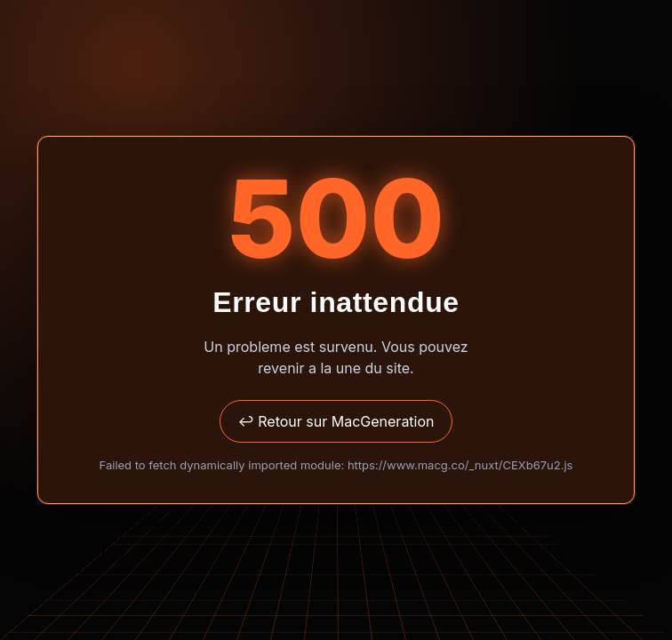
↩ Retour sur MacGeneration (336, 421)
